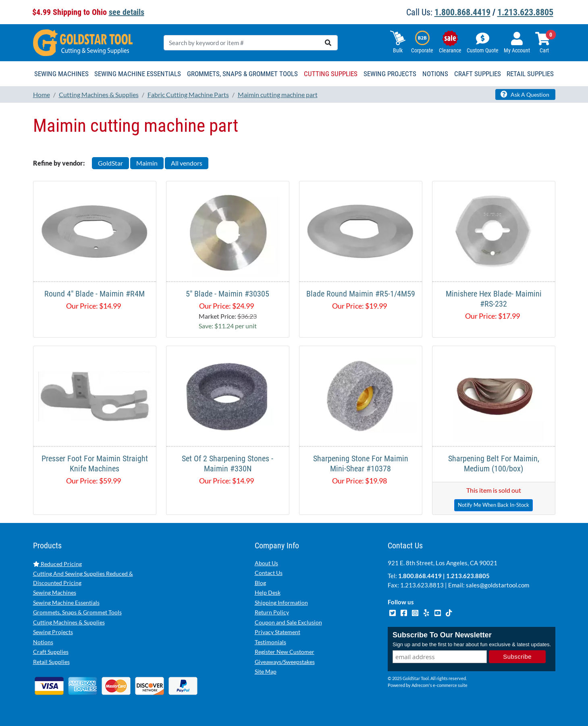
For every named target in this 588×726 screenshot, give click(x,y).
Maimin (147, 163)
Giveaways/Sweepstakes (285, 662)
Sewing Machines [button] (61, 74)
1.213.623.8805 (525, 12)
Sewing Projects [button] (390, 74)
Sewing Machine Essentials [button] (138, 74)
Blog (260, 583)
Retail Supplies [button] (530, 74)
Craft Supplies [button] (478, 74)
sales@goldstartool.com (498, 585)
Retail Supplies (51, 662)
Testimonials (270, 642)
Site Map (266, 671)
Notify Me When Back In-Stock (493, 505)
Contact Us (269, 573)
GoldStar (110, 163)
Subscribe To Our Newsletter (442, 635)
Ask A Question (525, 94)
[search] (328, 43)
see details (127, 12)
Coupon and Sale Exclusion (288, 622)
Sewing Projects (53, 632)
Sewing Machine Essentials (66, 603)
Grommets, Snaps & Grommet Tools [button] (242, 74)
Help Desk (268, 592)
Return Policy (272, 612)
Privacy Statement (277, 632)
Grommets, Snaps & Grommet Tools (77, 612)
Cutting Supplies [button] (331, 74)
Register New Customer (285, 652)
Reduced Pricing (57, 564)
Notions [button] (435, 74)
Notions (43, 642)
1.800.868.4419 (462, 12)
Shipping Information (281, 603)
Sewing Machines (55, 592)
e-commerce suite (450, 685)
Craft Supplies (51, 652)
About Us (266, 563)
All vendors (187, 163)
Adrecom (420, 685)
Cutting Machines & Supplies (69, 622)
